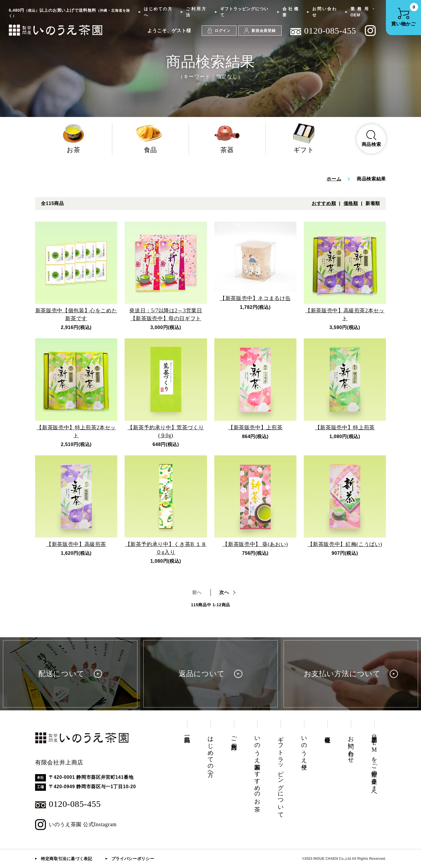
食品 (151, 138)
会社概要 (290, 12)
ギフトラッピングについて (244, 12)
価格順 (351, 203)
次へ (224, 592)
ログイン (219, 31)
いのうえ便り (304, 750)
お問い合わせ (324, 12)
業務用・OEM (363, 12)
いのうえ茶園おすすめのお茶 (257, 767)
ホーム (334, 179)
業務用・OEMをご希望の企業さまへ (374, 764)
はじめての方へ (158, 12)
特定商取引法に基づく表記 (67, 859)
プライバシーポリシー (133, 859)
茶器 (227, 138)
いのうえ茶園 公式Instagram (76, 825)
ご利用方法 (196, 12)
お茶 (74, 138)
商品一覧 (187, 733)
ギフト (304, 138)
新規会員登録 (260, 31)
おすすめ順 (324, 203)
